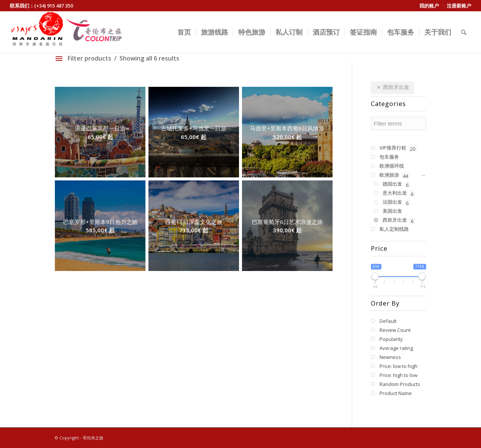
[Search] (464, 32)
